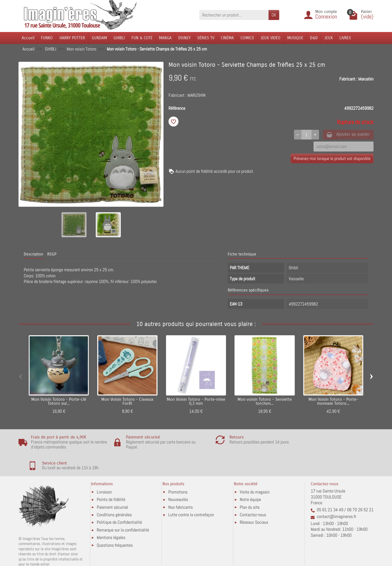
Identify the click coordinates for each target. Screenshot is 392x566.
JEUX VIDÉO (270, 38)
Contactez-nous (253, 494)
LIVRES (345, 38)
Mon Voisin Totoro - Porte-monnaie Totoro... (333, 402)
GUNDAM (99, 38)
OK (274, 15)
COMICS (247, 38)
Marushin (366, 79)
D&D (314, 38)
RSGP (52, 254)
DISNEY (184, 38)
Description (33, 254)
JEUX (328, 38)
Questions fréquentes (115, 524)
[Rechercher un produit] (234, 15)
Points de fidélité (111, 479)
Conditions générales (114, 494)
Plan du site (250, 486)
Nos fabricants (180, 486)
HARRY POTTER (72, 38)
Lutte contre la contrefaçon (191, 494)
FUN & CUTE (142, 38)
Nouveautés (178, 479)
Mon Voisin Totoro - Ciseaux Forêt (127, 402)
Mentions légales (111, 517)
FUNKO (47, 38)
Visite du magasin (255, 471)
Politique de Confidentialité (119, 502)
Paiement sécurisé (112, 486)
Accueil (28, 38)
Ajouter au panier (347, 135)
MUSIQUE (295, 38)
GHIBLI (119, 38)
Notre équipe (250, 479)
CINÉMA (227, 38)
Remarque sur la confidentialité (123, 509)
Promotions (178, 471)
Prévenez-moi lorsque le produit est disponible (332, 159)
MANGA (165, 38)
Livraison (104, 471)
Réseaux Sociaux (254, 502)
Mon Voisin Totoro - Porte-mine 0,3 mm (196, 402)
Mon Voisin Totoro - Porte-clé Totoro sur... (59, 402)
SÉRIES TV (206, 38)
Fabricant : (348, 79)
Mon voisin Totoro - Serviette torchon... (265, 402)
